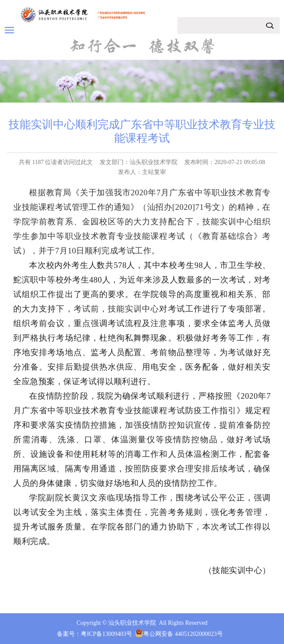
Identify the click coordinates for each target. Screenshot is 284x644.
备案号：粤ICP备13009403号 (95, 634)
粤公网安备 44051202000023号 (183, 634)
